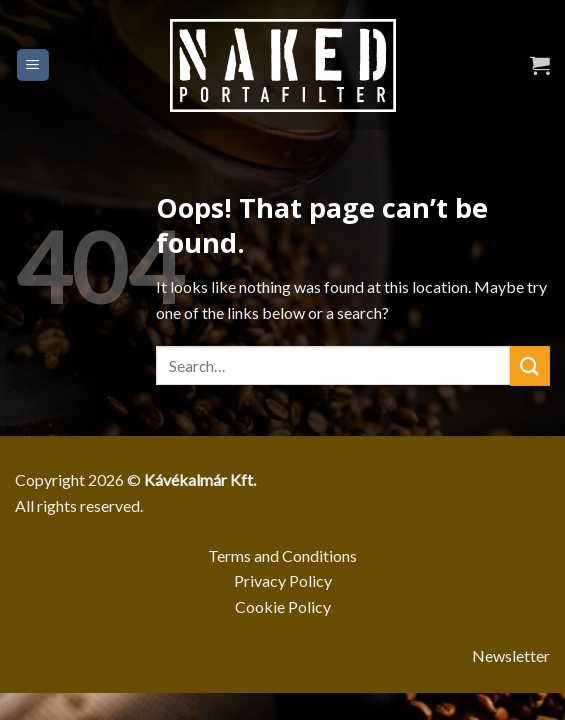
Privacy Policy (283, 580)
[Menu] (33, 65)
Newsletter (511, 655)
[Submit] (530, 365)
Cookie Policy (283, 606)
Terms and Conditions (282, 555)
